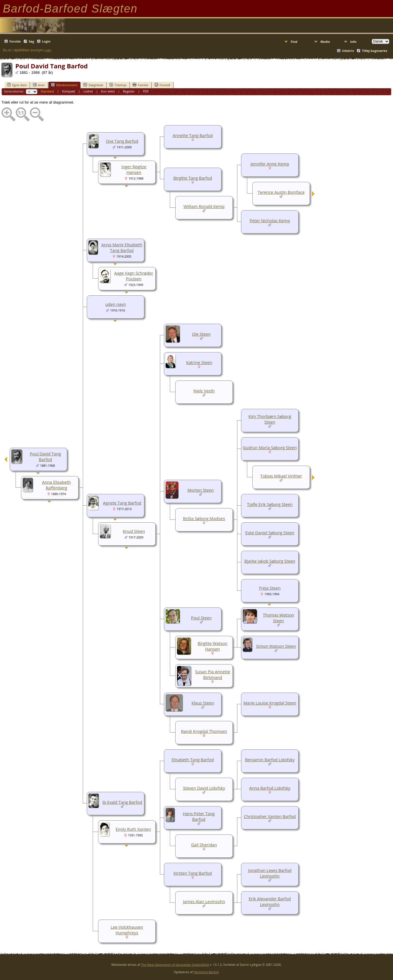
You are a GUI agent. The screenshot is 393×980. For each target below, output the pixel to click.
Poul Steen (201, 618)
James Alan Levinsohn (204, 901)
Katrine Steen (199, 362)
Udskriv (348, 51)
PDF (146, 91)
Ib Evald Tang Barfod (122, 802)
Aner (39, 85)
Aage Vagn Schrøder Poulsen (134, 276)
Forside (15, 41)
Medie (325, 42)
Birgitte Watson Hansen (213, 646)
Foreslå (162, 85)
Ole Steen (201, 334)
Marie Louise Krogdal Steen (270, 703)
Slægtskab (93, 85)
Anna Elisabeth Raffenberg (56, 485)
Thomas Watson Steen (278, 618)
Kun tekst (108, 91)
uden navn (115, 304)
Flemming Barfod (206, 972)
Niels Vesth (204, 391)
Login (46, 41)
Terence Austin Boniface (281, 192)
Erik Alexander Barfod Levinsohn (270, 901)
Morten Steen (201, 490)
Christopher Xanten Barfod (270, 816)
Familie (140, 85)
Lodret (88, 91)
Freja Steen (270, 588)
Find (294, 42)
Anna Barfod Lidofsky (270, 788)
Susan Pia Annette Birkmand (213, 674)
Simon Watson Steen (276, 646)
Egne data (17, 85)
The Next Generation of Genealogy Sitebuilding (175, 965)
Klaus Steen (203, 703)
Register (129, 91)
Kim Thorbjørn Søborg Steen (270, 419)
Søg (31, 41)
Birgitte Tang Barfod (193, 178)
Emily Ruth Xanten (133, 829)
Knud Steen (134, 531)
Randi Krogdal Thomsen (204, 731)
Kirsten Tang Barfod (193, 873)
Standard (47, 91)
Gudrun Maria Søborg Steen (270, 447)
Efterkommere (64, 85)
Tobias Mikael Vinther (281, 476)
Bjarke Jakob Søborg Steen (270, 561)
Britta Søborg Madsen (204, 518)
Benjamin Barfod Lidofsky (270, 760)
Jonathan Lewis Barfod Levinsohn (270, 873)
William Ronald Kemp (204, 206)
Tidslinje (118, 85)
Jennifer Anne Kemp (270, 164)
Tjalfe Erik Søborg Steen (270, 504)
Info (353, 42)
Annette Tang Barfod (193, 135)
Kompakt (69, 91)
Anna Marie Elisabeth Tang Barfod (122, 247)
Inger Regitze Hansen (134, 169)
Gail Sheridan (204, 845)
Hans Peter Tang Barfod (199, 816)
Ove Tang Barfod (122, 141)
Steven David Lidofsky (204, 788)
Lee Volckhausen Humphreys (127, 930)
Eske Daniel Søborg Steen (270, 533)
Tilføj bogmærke (375, 51)
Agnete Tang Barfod (122, 503)
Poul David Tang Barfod (45, 457)
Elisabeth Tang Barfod (193, 760)
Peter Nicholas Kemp (270, 220)
